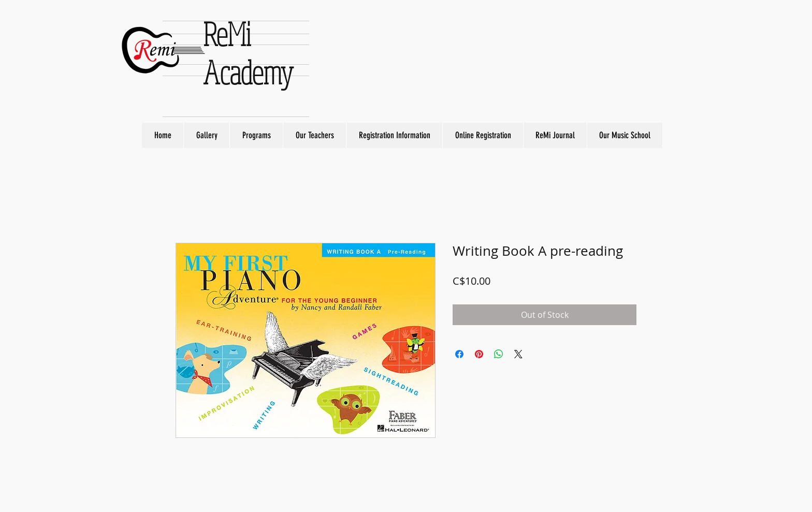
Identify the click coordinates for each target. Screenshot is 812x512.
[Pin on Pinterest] (479, 354)
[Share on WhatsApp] (499, 354)
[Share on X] (518, 354)
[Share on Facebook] (459, 354)
